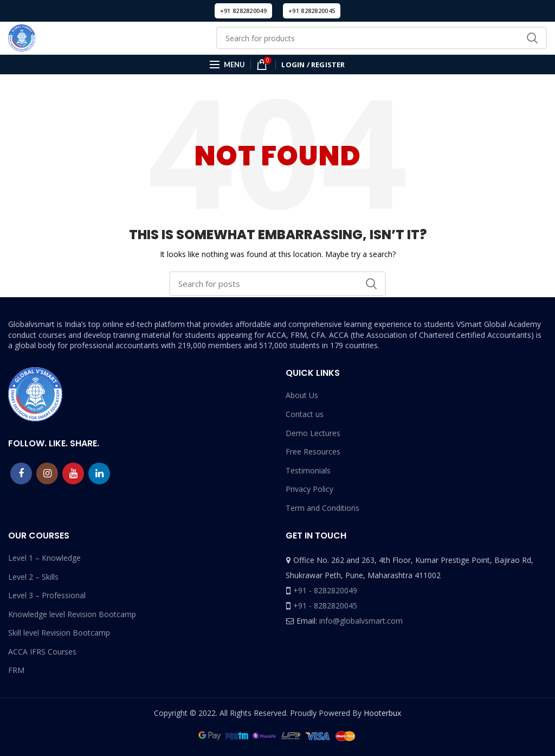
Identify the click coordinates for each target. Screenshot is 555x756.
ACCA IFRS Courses (42, 652)
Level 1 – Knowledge (44, 558)
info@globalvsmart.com (361, 621)
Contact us (305, 414)
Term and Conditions (322, 508)
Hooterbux (382, 713)
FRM (16, 670)
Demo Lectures (313, 433)
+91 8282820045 (312, 11)
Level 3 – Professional (47, 595)
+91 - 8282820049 (325, 590)
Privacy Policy (309, 489)
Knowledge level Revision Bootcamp (72, 614)
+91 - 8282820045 (325, 606)
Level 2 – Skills (33, 577)
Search (532, 38)
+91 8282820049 (243, 11)
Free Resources (313, 451)
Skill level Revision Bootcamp (59, 633)
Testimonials (308, 470)
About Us (302, 395)
